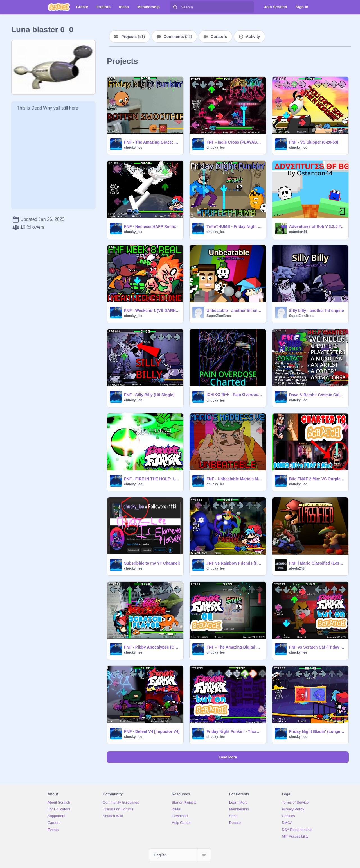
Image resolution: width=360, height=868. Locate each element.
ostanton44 (298, 232)
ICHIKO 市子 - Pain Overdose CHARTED (234, 395)
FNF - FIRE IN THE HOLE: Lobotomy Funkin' (152, 479)
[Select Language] (180, 855)
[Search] (175, 7)
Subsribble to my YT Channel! (152, 563)
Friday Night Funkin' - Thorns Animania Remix (234, 731)
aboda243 (297, 568)
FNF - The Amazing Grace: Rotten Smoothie (152, 142)
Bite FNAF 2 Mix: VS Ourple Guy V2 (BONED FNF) (317, 479)
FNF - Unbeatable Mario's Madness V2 (234, 479)
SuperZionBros (219, 316)
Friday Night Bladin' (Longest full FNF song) (317, 731)
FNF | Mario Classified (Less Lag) (317, 563)
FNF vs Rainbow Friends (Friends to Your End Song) (234, 563)
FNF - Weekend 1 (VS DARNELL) (152, 311)
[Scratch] (59, 7)
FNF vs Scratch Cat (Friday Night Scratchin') (317, 647)
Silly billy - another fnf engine (317, 311)
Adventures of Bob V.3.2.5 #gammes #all (317, 226)
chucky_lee (133, 148)
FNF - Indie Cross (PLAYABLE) (234, 142)
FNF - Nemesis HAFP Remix (150, 226)
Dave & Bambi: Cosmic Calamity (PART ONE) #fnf (317, 395)
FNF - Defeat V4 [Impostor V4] (152, 731)
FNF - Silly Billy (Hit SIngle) (149, 395)
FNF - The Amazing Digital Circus (234, 647)
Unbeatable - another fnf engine (234, 311)
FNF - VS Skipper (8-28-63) (314, 142)
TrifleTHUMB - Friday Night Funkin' (234, 226)
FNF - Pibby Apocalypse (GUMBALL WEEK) (152, 647)
